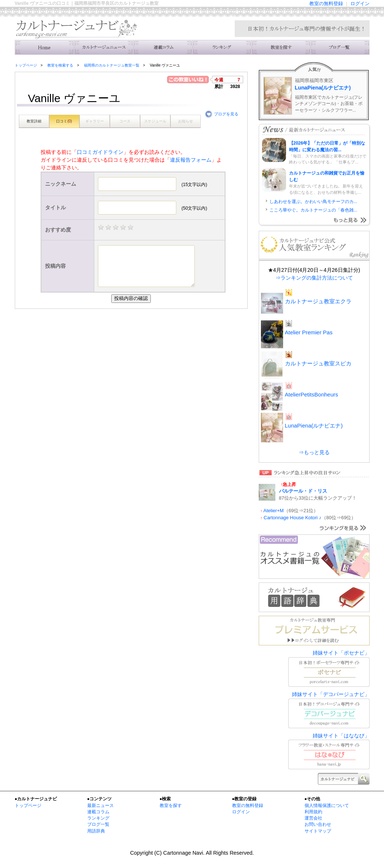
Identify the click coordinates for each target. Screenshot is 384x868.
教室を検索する (281, 47)
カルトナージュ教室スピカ (318, 363)
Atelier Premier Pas (309, 332)
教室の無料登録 (326, 4)
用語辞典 (96, 831)
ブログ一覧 (98, 824)
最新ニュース (101, 805)
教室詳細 (34, 121)
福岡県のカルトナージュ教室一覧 (112, 65)
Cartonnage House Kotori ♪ (292, 518)
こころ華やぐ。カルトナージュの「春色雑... (313, 210)
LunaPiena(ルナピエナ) (323, 88)
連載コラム (163, 47)
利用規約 (313, 812)
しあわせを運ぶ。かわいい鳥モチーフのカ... (313, 202)
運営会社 (313, 818)
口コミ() (64, 121)
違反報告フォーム (191, 160)
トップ (44, 47)
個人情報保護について (327, 805)
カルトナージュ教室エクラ (318, 301)
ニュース (103, 47)
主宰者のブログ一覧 (340, 47)
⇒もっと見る (314, 452)
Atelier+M (274, 511)
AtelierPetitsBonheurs (312, 394)
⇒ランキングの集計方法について (314, 278)
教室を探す (171, 805)
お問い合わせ (318, 824)
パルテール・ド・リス (303, 491)
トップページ (26, 65)
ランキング (222, 47)
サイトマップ (318, 831)
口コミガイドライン (100, 152)
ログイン (360, 4)
